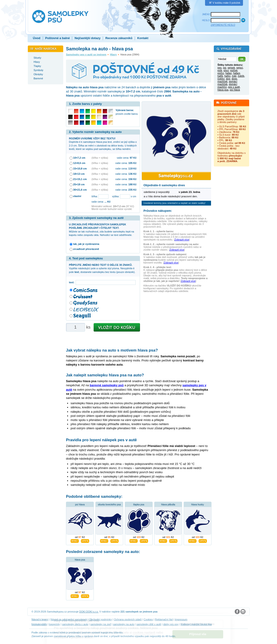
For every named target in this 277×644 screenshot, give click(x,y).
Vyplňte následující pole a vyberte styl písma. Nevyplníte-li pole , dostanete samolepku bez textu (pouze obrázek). (102, 268)
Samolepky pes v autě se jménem (86, 54)
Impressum (181, 619)
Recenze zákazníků (119, 38)
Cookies (148, 619)
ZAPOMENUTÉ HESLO (223, 25)
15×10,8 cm (80, 169)
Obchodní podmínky (101, 619)
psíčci (221, 73)
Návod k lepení (40, 619)
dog (228, 79)
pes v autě (234, 87)
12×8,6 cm (79, 163)
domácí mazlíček (227, 83)
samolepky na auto (124, 624)
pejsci (240, 68)
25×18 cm (79, 184)
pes (220, 68)
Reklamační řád (164, 619)
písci (226, 70)
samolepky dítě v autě (149, 624)
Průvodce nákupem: (158, 211)
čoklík (241, 76)
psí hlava (80, 505)
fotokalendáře (39, 624)
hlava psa (80, 560)
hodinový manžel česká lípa (196, 624)
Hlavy (113, 54)
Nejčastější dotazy (87, 38)
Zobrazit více (182, 240)
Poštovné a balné (58, 38)
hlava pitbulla (168, 505)
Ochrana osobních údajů (128, 619)
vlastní (77, 196)
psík (220, 70)
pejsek (231, 68)
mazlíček (223, 81)
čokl (234, 76)
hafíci (227, 76)
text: (72, 282)
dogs (234, 79)
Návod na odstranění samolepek (69, 619)
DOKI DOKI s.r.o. (89, 612)
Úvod (37, 38)
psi (225, 68)
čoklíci (221, 79)
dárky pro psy (171, 624)
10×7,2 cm (79, 158)
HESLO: (206, 20)
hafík (220, 76)
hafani (237, 73)
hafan (228, 73)
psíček (234, 70)
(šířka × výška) (100, 158)
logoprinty (54, 624)
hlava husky (198, 505)
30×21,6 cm (80, 190)
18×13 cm (79, 174)
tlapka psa (139, 505)
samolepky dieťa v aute (75, 624)
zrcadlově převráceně (86, 249)
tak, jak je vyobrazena (86, 244)
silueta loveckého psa (109, 505)
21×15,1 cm (80, 179)
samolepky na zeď (101, 624)
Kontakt (143, 38)
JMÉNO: (206, 14)
